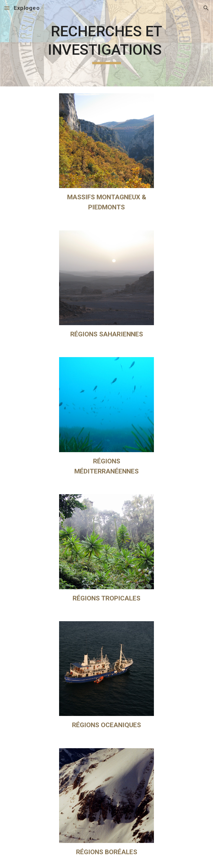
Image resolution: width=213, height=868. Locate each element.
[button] (7, 8)
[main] (106, 43)
